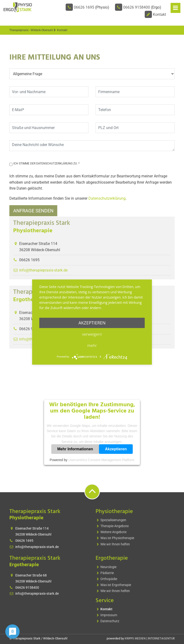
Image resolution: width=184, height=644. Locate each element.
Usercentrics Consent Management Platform (101, 460)
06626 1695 (84, 7)
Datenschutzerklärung (107, 198)
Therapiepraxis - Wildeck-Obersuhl (31, 30)
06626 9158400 (137, 7)
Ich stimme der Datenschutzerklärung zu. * (46, 164)
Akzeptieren (116, 449)
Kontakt (159, 14)
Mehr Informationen (75, 449)
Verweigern (92, 334)
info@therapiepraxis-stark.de (37, 547)
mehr (92, 345)
